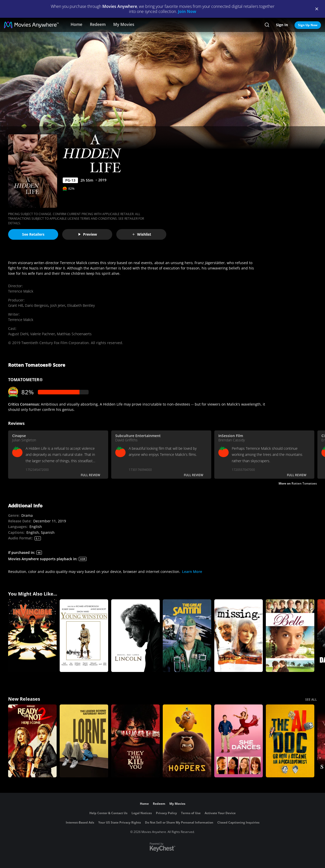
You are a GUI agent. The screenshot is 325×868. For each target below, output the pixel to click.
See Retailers (33, 234)
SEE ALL (311, 700)
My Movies (124, 24)
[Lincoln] (135, 636)
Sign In (282, 25)
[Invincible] (32, 636)
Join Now (187, 11)
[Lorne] (84, 741)
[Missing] (239, 636)
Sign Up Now (308, 25)
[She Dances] (239, 741)
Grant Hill (15, 305)
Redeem (98, 24)
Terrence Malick (21, 291)
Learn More (192, 572)
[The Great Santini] (187, 636)
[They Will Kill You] (135, 741)
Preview (87, 234)
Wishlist (141, 234)
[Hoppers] (187, 741)
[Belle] (290, 636)
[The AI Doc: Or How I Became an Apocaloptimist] (290, 741)
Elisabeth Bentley (81, 305)
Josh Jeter (58, 305)
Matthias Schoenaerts (74, 334)
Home (76, 24)
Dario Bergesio (37, 305)
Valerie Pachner (43, 334)
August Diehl (18, 334)
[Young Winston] (84, 636)
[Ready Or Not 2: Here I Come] (32, 741)
